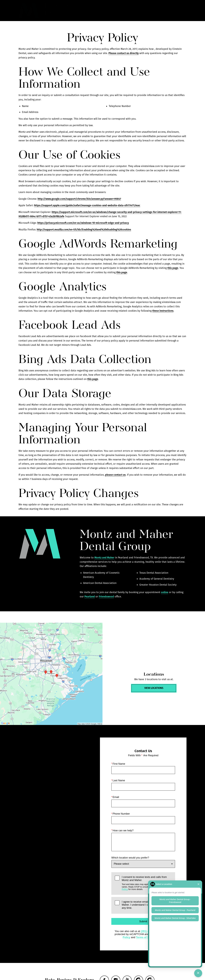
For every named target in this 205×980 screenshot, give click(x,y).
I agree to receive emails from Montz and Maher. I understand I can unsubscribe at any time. (145, 905)
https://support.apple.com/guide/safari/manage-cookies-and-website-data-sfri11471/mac (87, 205)
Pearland (90, 597)
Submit (143, 921)
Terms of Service (146, 937)
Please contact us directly (124, 53)
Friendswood (106, 597)
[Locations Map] (51, 674)
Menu (180, 11)
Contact (164, 11)
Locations (147, 11)
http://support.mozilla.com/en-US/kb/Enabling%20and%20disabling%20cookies (84, 230)
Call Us (131, 11)
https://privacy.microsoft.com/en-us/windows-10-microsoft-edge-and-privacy (83, 223)
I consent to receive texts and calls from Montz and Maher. (147, 883)
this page (173, 268)
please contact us (115, 475)
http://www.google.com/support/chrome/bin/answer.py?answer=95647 (79, 199)
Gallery (117, 11)
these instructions (163, 311)
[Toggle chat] (198, 973)
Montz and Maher (104, 558)
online (165, 592)
